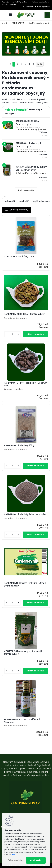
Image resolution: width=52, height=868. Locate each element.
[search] (47, 15)
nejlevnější (10, 201)
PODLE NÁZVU (18, 23)
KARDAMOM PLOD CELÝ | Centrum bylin (25, 314)
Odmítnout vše (15, 860)
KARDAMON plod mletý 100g (19, 445)
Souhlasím (36, 860)
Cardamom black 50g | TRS (19, 256)
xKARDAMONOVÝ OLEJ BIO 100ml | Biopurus (22, 721)
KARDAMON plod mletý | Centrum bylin (25, 514)
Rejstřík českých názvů (39, 23)
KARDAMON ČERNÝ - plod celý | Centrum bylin (26, 384)
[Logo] (26, 15)
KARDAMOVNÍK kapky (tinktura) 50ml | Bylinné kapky (25, 584)
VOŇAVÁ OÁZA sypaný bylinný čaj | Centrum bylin (23, 653)
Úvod (4, 23)
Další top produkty (26, 190)
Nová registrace (44, 7)
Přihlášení (29, 7)
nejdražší (24, 201)
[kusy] (12, 334)
